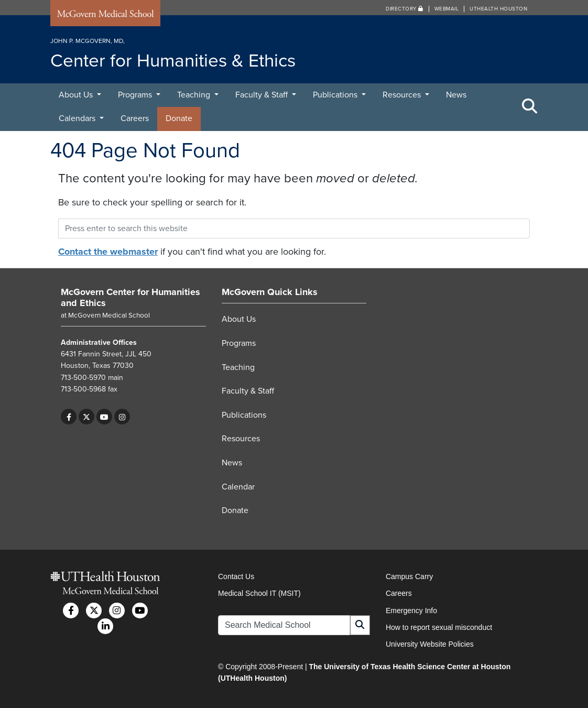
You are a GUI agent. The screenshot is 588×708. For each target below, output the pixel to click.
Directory (405, 9)
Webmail (447, 9)
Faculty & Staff (263, 95)
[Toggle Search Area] (530, 107)
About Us (77, 95)
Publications (336, 95)
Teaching (195, 95)
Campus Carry (409, 576)
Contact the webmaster (108, 252)
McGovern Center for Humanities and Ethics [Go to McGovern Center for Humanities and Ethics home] (130, 298)
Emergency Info (411, 611)
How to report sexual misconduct (439, 627)
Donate (179, 118)
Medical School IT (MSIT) (259, 593)
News (456, 95)
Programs (136, 95)
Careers (135, 118)
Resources (403, 95)
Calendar (238, 487)
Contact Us (236, 576)
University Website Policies (430, 644)
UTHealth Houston (498, 9)
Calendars (78, 118)
